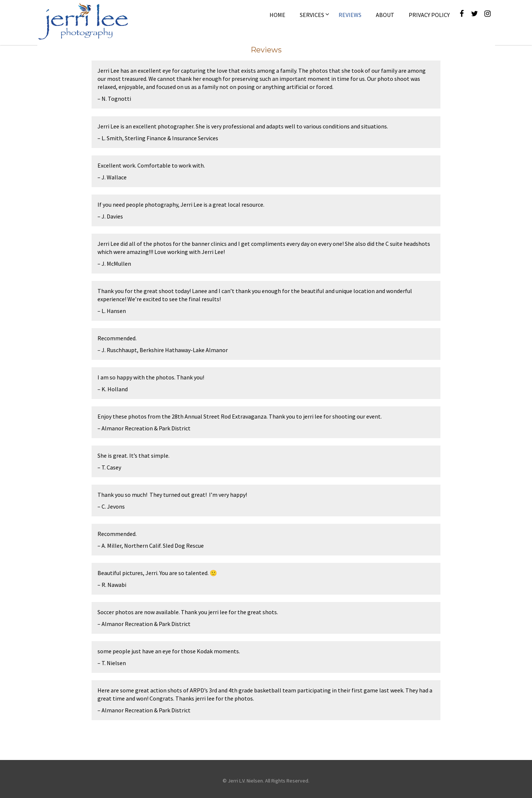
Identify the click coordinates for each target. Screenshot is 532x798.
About (385, 15)
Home (277, 15)
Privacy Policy (429, 15)
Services (312, 15)
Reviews (350, 15)
